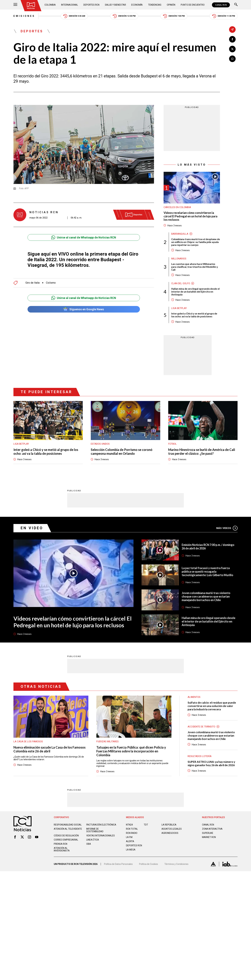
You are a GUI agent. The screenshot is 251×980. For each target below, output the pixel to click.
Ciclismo (51, 283)
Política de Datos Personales (118, 864)
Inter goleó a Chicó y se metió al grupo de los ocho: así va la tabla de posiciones (194, 315)
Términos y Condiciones (176, 864)
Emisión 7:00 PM (174, 16)
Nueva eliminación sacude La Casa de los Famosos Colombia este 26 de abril (49, 749)
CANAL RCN (221, 5)
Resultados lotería (200, 756)
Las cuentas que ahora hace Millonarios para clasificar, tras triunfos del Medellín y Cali (195, 267)
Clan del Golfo (181, 283)
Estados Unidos (100, 444)
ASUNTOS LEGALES (172, 829)
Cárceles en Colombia (177, 207)
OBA (89, 844)
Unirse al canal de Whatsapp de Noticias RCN (84, 237)
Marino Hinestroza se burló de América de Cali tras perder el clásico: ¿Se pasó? (202, 452)
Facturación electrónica (101, 825)
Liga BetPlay (179, 308)
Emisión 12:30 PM (124, 16)
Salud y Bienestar (115, 5)
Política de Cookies (149, 864)
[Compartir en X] (232, 49)
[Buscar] (236, 5)
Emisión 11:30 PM (224, 16)
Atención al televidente (68, 829)
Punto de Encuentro (193, 5)
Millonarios (179, 259)
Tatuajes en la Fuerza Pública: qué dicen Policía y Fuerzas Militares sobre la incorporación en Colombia (131, 751)
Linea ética (93, 840)
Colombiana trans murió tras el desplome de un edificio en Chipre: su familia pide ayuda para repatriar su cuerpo (196, 242)
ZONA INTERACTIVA (212, 829)
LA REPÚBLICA (169, 825)
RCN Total (132, 829)
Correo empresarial (66, 840)
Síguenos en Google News (84, 309)
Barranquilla (180, 234)
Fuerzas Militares (107, 742)
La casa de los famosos (28, 742)
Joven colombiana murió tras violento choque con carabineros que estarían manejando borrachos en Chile (206, 596)
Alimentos (194, 697)
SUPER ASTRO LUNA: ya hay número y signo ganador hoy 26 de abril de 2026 (211, 763)
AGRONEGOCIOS (170, 833)
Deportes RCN (91, 5)
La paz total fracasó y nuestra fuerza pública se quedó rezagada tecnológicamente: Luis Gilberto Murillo (207, 571)
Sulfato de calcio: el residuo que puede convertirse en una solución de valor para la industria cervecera (212, 706)
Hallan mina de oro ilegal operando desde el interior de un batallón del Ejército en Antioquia (195, 292)
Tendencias (155, 5)
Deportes (32, 31)
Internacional (70, 5)
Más (227, 528)
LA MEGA (131, 850)
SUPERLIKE (208, 833)
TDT (146, 825)
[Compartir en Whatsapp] (232, 59)
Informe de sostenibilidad (95, 830)
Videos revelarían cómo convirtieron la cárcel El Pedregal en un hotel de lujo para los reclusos (190, 216)
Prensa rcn (61, 844)
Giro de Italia (32, 283)
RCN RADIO (132, 833)
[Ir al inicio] (31, 6)
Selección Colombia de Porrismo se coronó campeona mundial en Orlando (122, 452)
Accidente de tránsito (201, 727)
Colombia (50, 5)
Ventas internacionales (101, 836)
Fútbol (172, 444)
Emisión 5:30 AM (74, 16)
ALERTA (130, 841)
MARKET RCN (209, 837)
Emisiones (24, 16)
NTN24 (129, 825)
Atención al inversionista (62, 849)
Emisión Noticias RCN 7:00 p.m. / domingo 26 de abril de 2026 (208, 547)
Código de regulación (66, 836)
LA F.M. (129, 837)
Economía (137, 5)
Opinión (171, 5)
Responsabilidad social (68, 825)
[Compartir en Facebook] (232, 39)
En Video (32, 528)
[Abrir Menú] (15, 5)
